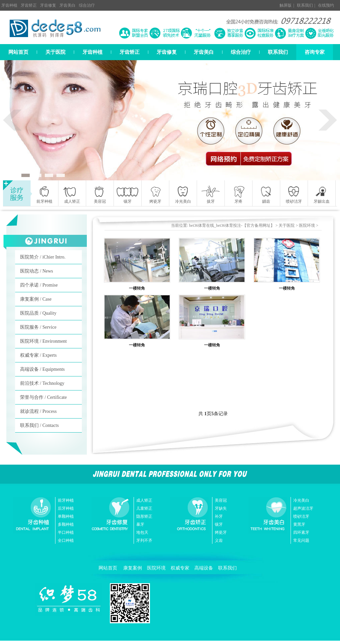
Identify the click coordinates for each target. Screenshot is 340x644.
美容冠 (221, 500)
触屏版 (286, 5)
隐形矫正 (144, 516)
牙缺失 (221, 508)
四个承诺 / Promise (39, 285)
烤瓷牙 (221, 532)
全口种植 (66, 540)
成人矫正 (144, 500)
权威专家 (180, 568)
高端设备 (204, 568)
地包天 (142, 532)
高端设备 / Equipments (42, 369)
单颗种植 (66, 516)
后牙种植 (66, 508)
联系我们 (305, 5)
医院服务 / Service (38, 327)
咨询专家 (315, 52)
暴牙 (140, 524)
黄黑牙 (299, 524)
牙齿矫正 (29, 5)
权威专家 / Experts (38, 355)
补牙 (219, 516)
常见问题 (301, 540)
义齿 (219, 540)
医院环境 (307, 225)
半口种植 (66, 532)
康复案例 (133, 568)
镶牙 (219, 524)
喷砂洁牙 (301, 516)
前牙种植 (66, 500)
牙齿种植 (9, 5)
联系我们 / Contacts (39, 425)
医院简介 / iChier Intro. (43, 257)
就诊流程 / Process (38, 411)
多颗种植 (66, 524)
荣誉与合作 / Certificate (43, 397)
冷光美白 (301, 500)
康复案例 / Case (36, 299)
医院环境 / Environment (43, 341)
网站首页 (18, 52)
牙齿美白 (67, 5)
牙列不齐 (144, 540)
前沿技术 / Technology (42, 383)
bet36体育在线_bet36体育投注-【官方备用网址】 (232, 225)
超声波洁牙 (303, 508)
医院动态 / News (37, 271)
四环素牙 (301, 532)
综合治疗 (87, 5)
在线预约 (326, 5)
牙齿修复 (48, 5)
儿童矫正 (144, 508)
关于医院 (55, 52)
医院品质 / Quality (38, 313)
